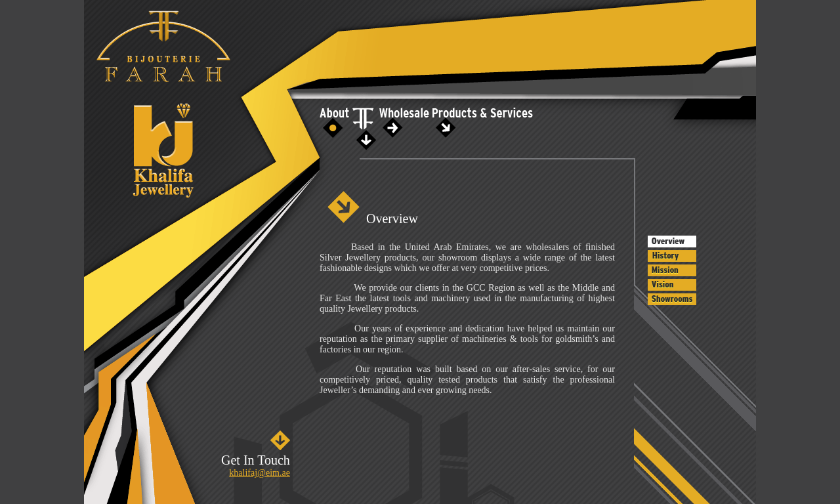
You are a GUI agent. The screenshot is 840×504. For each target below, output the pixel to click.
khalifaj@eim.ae (260, 473)
